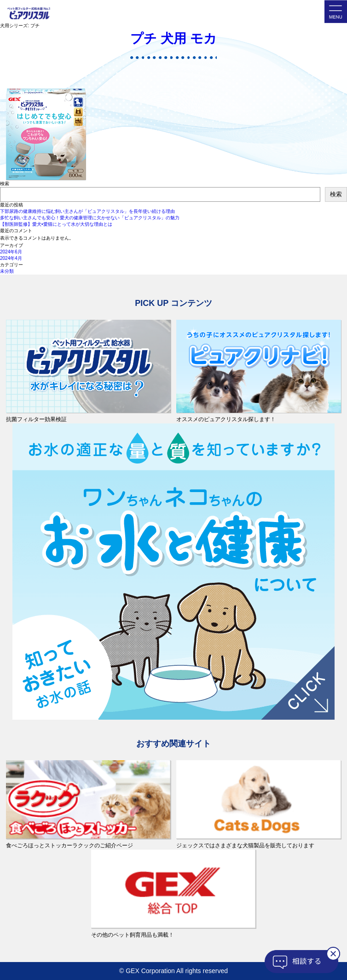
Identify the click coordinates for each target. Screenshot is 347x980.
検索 (5, 184)
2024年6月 (11, 252)
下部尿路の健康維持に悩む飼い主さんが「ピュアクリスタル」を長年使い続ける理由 (87, 211)
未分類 (7, 271)
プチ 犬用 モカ (173, 38)
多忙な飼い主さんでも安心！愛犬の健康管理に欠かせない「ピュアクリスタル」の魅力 (90, 218)
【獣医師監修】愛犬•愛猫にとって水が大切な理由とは (56, 224)
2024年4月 (11, 258)
